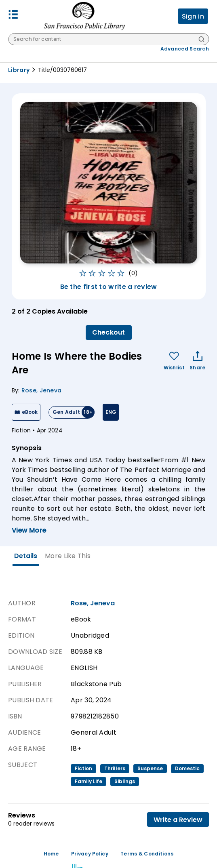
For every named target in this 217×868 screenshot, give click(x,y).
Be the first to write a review (109, 287)
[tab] (26, 556)
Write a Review (178, 820)
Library (19, 70)
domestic (187, 768)
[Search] (201, 40)
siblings (125, 781)
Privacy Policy (90, 854)
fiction (83, 768)
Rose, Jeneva (42, 390)
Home (51, 854)
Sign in (193, 16)
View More (29, 530)
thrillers (115, 768)
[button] (13, 17)
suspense (150, 768)
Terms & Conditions (147, 854)
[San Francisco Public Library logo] (84, 16)
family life (88, 781)
